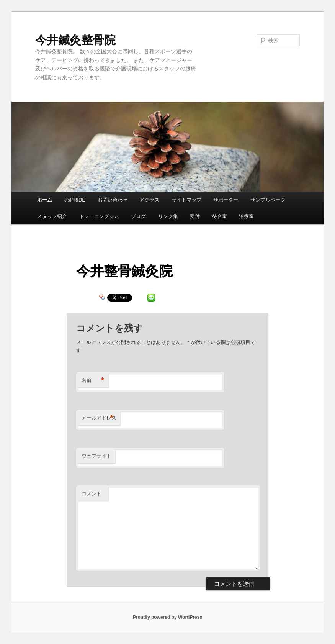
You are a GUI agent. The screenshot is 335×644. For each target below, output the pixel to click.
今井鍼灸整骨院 (75, 40)
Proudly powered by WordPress (167, 617)
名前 (93, 381)
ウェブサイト (96, 456)
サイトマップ (186, 200)
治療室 (246, 216)
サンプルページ (268, 200)
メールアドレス (99, 418)
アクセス (149, 200)
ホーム (45, 200)
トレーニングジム (99, 216)
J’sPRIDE (75, 200)
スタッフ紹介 (52, 216)
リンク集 (168, 216)
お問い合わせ (113, 200)
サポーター (226, 200)
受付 (195, 216)
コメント (92, 494)
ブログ (138, 216)
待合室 (220, 216)
